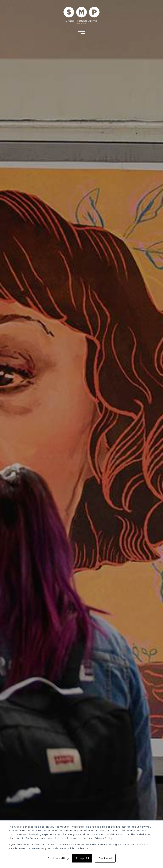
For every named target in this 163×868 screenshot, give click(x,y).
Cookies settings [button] (59, 858)
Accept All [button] (82, 858)
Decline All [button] (105, 858)
